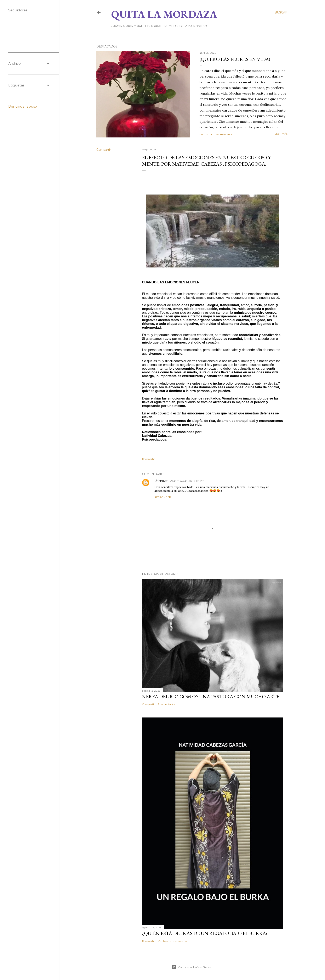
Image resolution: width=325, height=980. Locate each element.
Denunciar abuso (23, 106)
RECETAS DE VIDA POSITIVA (184, 26)
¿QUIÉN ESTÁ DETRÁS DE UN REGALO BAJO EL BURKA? (205, 933)
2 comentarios (166, 704)
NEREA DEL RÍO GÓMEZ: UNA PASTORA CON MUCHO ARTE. (211, 696)
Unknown (161, 481)
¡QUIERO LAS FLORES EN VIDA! (235, 59)
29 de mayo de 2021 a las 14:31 (188, 481)
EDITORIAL (152, 26)
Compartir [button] (206, 134)
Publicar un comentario (172, 941)
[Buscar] (281, 12)
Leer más (281, 134)
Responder (163, 497)
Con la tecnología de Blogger (192, 967)
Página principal (126, 26)
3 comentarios (224, 134)
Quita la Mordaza (164, 14)
